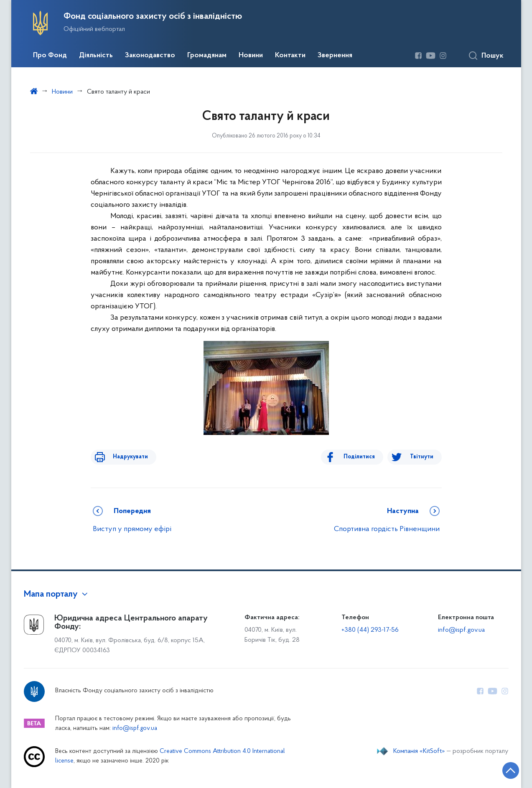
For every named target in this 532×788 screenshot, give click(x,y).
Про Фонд (50, 56)
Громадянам (207, 56)
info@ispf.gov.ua (461, 630)
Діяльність (96, 56)
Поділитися (365, 457)
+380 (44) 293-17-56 (370, 630)
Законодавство (150, 56)
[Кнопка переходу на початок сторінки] (501, 769)
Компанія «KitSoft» (419, 751)
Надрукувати (125, 457)
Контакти (290, 56)
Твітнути (422, 457)
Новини (251, 56)
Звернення (335, 56)
